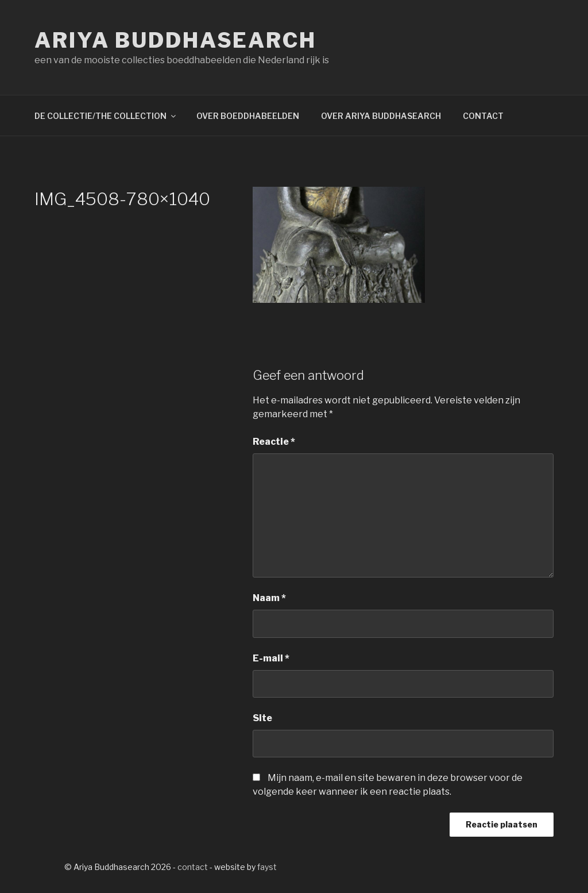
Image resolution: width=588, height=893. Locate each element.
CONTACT (483, 116)
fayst (267, 867)
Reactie (274, 442)
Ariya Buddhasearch (175, 40)
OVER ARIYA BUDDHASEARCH (381, 116)
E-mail (271, 658)
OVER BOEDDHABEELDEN (248, 116)
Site (262, 718)
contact (193, 867)
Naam (269, 598)
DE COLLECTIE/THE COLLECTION (106, 116)
